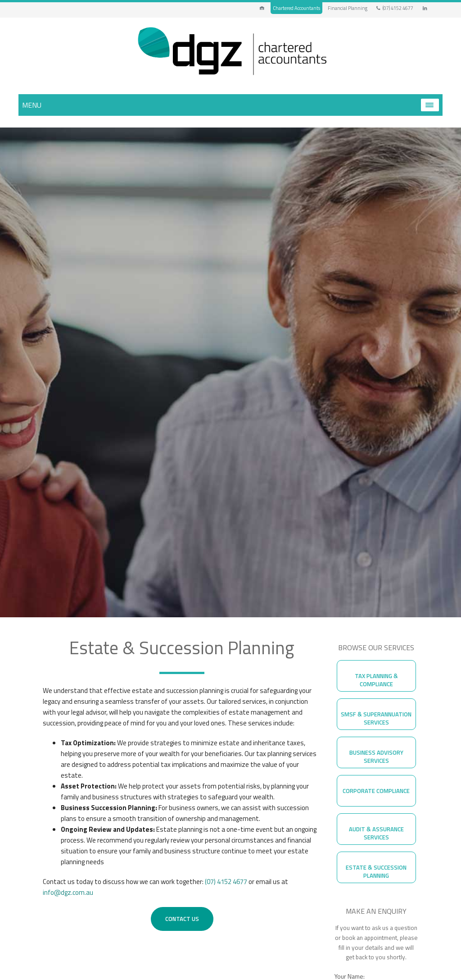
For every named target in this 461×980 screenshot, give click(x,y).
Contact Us (182, 919)
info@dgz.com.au (68, 892)
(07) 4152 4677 (394, 8)
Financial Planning (348, 8)
